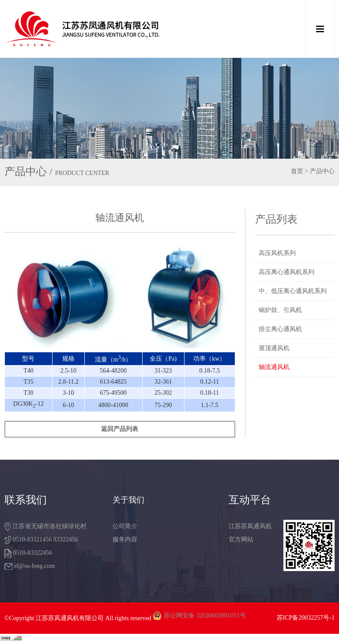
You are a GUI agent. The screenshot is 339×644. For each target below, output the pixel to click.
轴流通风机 (274, 367)
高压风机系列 (277, 253)
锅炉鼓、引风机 (280, 310)
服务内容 (125, 539)
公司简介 (125, 526)
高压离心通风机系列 (286, 272)
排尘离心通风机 (280, 329)
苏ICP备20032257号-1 (306, 618)
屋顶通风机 (274, 348)
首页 (297, 171)
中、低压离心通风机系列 (293, 291)
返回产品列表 (120, 429)
